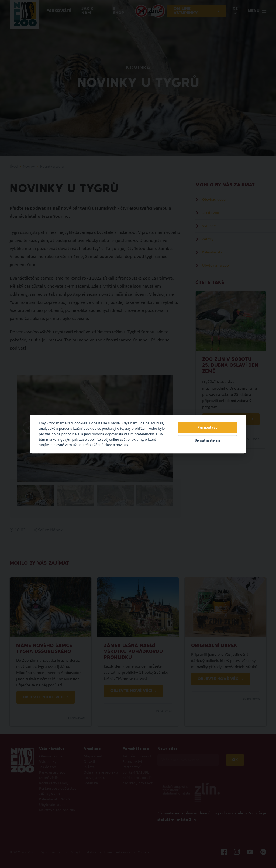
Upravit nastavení (207, 441)
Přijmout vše (208, 427)
